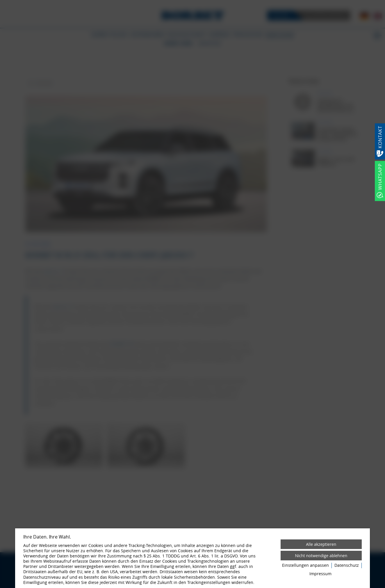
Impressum (320, 574)
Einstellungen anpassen (305, 565)
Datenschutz (347, 565)
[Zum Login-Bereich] (1, 1)
